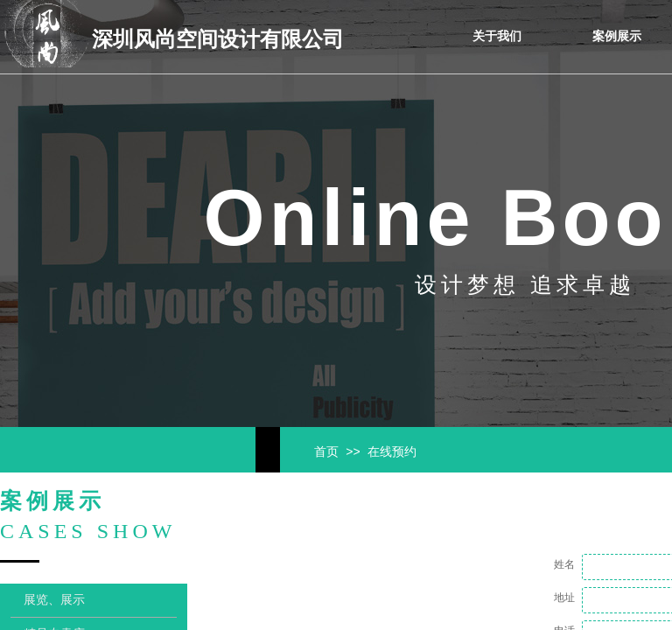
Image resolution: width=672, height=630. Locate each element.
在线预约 (392, 452)
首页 (326, 452)
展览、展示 (54, 600)
